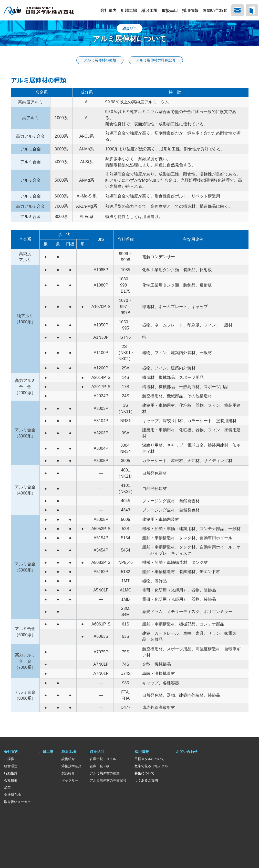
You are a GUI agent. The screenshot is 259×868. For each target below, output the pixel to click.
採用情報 (142, 752)
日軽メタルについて (149, 760)
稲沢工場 (69, 752)
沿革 (7, 788)
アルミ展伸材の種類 (105, 774)
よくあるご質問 (146, 781)
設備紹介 (68, 760)
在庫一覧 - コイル (103, 760)
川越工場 (46, 752)
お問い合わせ (187, 752)
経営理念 (11, 767)
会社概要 (11, 781)
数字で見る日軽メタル (151, 767)
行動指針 (11, 774)
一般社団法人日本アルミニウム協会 (33, 825)
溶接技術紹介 (71, 767)
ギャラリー (70, 781)
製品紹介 (68, 774)
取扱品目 (97, 752)
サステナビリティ (18, 841)
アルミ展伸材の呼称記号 (108, 781)
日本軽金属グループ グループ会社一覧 (35, 816)
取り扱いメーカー (17, 803)
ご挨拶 (9, 760)
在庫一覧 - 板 (100, 767)
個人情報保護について (22, 833)
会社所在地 (12, 795)
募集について (144, 774)
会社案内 (11, 752)
